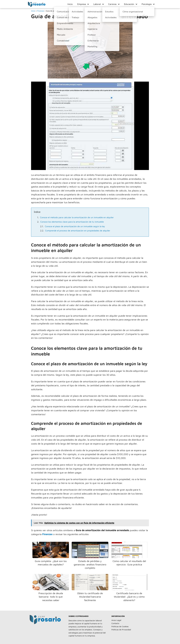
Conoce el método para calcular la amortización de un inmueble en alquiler (77, 217)
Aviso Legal (116, 620)
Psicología (147, 4)
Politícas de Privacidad (121, 630)
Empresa (82, 4)
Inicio (70, 4)
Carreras (112, 4)
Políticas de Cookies (120, 626)
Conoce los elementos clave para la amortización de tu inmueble (72, 222)
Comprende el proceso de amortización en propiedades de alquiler (78, 231)
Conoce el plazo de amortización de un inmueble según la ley (75, 226)
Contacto (115, 623)
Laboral (97, 4)
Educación (129, 4)
